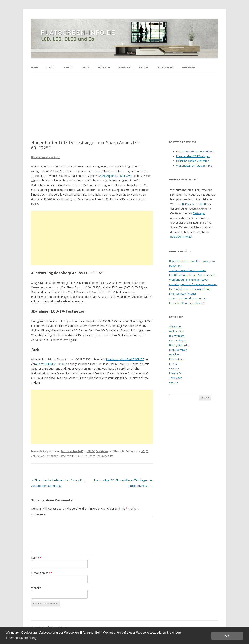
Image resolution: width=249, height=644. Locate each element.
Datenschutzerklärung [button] (21, 638)
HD (74, 456)
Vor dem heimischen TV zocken (188, 270)
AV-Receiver (176, 331)
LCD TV (50, 67)
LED (85, 456)
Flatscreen (65, 456)
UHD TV (85, 67)
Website (36, 588)
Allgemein (175, 326)
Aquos (40, 456)
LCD (79, 456)
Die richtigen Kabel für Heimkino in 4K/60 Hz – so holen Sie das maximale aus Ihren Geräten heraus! (193, 289)
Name (36, 558)
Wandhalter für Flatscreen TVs (194, 166)
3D (143, 451)
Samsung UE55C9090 (51, 364)
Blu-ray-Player (178, 340)
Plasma (190, 204)
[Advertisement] (124, 101)
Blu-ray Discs (177, 336)
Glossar (143, 67)
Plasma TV (175, 373)
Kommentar (39, 514)
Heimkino (124, 67)
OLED (203, 204)
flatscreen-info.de (181, 237)
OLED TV (68, 67)
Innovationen (177, 359)
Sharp (92, 456)
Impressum (189, 67)
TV (111, 456)
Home (35, 67)
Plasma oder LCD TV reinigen (193, 156)
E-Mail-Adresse (42, 573)
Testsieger (104, 67)
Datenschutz (165, 67)
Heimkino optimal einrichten (193, 161)
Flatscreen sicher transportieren (195, 152)
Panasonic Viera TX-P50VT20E (125, 359)
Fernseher (51, 456)
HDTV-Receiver (178, 350)
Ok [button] (227, 636)
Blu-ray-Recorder (179, 345)
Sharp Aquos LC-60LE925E (115, 176)
